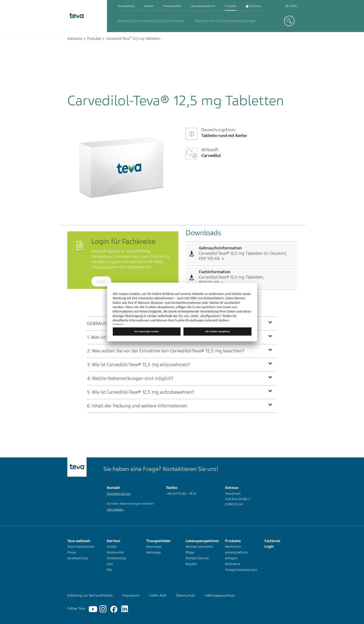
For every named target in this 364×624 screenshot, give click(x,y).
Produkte (231, 6)
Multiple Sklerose (197, 558)
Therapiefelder (172, 6)
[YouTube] (90, 605)
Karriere (149, 6)
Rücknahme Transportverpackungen (225, 21)
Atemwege (154, 552)
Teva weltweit (126, 6)
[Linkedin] (123, 605)
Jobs (110, 564)
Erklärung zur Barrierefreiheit (90, 595)
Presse (72, 552)
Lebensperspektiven (203, 6)
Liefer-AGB (158, 595)
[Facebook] (112, 605)
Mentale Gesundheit (199, 547)
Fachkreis (253, 6)
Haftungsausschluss (220, 595)
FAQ (109, 570)
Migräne (191, 564)
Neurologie (154, 547)
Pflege (190, 552)
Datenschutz (185, 595)
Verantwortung (78, 558)
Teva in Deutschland (81, 547)
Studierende (115, 552)
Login (291, 6)
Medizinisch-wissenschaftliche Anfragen (151, 21)
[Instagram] (101, 605)
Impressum (131, 595)
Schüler (112, 547)
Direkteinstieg (116, 558)
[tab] (182, 351)
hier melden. (115, 510)
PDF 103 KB (210, 259)
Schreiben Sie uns (119, 494)
